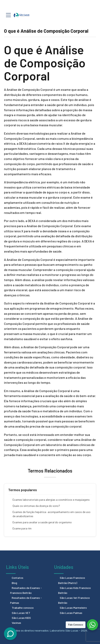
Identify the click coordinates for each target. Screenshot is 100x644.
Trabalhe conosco (23, 608)
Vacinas (16, 623)
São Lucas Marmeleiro (73, 608)
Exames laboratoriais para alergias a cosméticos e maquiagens (51, 500)
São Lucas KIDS (21, 618)
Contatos (18, 578)
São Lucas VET (21, 613)
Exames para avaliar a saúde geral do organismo (42, 522)
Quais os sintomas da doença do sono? (36, 506)
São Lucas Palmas (71, 613)
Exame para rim (22, 528)
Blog (14, 583)
